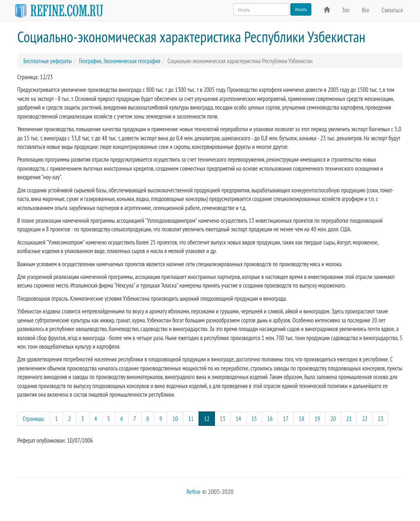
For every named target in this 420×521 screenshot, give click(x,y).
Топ (346, 10)
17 (286, 419)
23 (381, 419)
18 (301, 419)
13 (223, 419)
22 (365, 419)
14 (238, 419)
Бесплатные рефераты (48, 61)
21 (349, 419)
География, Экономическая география (119, 61)
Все (365, 10)
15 (254, 419)
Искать (301, 9)
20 (333, 419)
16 (270, 419)
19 (317, 419)
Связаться (392, 10)
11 (191, 419)
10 (175, 419)
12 (209, 418)
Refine (194, 491)
